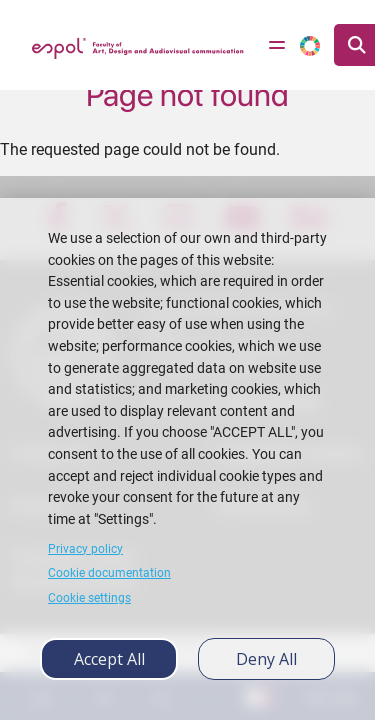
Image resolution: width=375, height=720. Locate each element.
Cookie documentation (109, 573)
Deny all (266, 659)
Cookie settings (89, 598)
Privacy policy (85, 549)
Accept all (109, 659)
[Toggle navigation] (277, 45)
